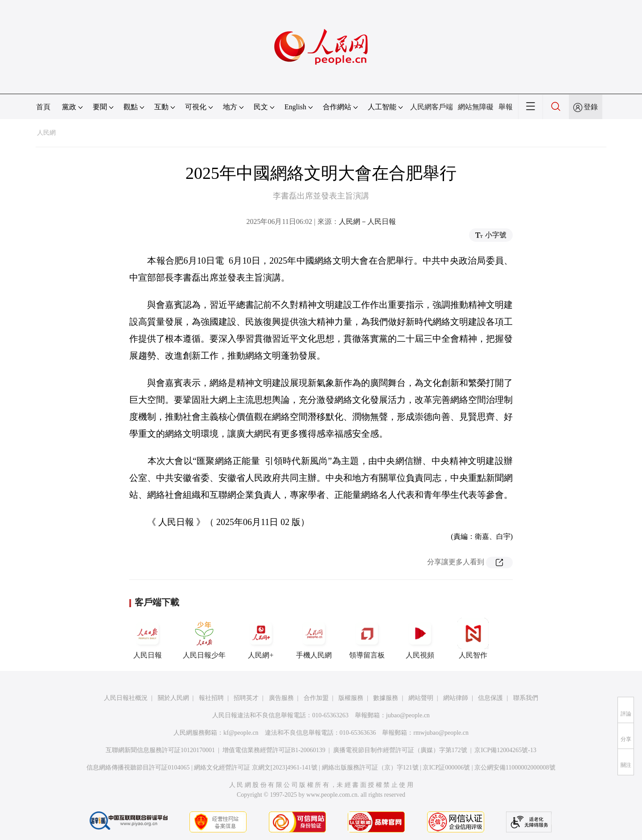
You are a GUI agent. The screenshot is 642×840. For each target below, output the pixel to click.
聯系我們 (526, 698)
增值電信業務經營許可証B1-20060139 (274, 750)
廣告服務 (281, 698)
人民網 (46, 133)
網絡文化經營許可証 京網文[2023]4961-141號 (256, 768)
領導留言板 (367, 638)
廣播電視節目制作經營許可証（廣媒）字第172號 (400, 750)
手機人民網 (314, 638)
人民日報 (148, 638)
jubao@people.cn (408, 715)
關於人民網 (173, 698)
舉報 (506, 107)
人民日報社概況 (126, 698)
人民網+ (261, 638)
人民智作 (473, 638)
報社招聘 (211, 698)
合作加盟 (316, 698)
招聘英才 (246, 698)
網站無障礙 (476, 107)
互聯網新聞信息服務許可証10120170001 (160, 750)
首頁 (43, 107)
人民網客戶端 (432, 107)
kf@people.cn (241, 733)
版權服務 (351, 698)
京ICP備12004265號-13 (505, 750)
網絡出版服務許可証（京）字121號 (370, 768)
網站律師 (456, 698)
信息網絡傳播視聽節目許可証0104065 (138, 768)
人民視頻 (420, 638)
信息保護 (490, 698)
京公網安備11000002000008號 (515, 768)
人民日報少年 (204, 638)
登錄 (591, 107)
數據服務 (386, 698)
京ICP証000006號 (446, 768)
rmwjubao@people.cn (441, 733)
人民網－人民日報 (367, 221)
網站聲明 (421, 698)
